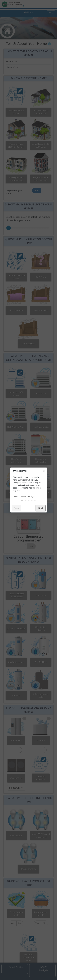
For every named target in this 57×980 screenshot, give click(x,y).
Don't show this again (26, 496)
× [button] (44, 471)
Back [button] (17, 508)
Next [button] (41, 508)
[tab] (22, 501)
